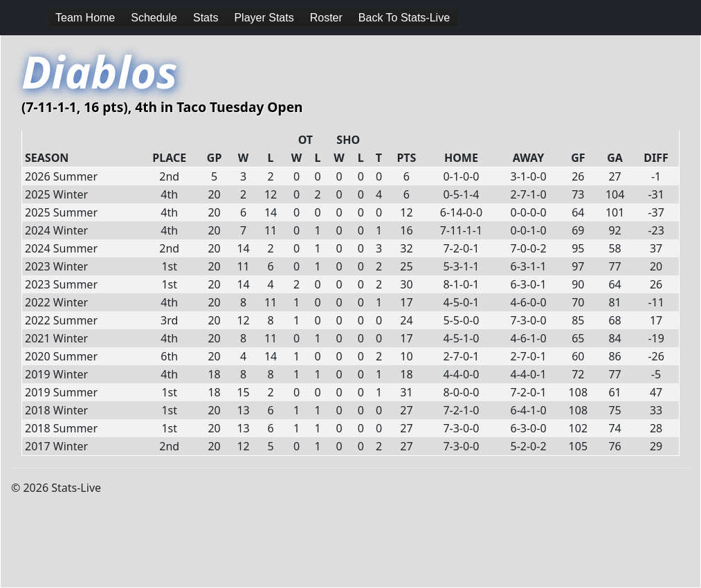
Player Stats (264, 18)
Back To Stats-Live (404, 18)
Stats (206, 18)
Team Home (85, 18)
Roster (326, 18)
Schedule (154, 18)
